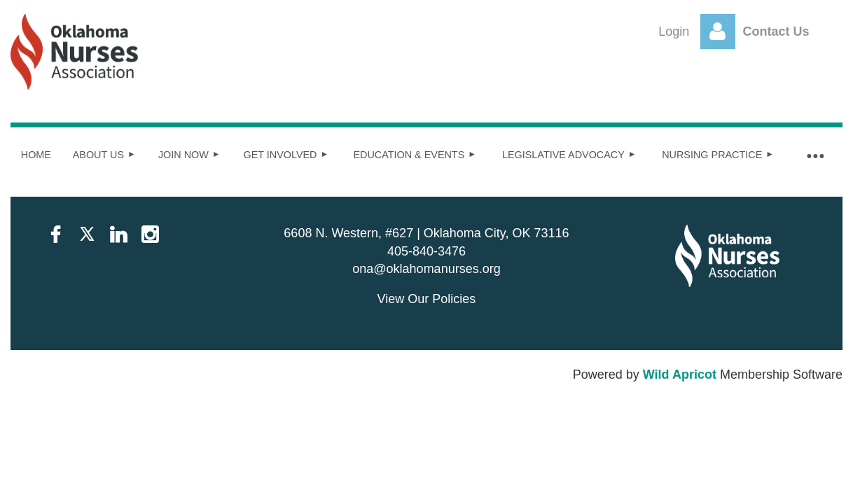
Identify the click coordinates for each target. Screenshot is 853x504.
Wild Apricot (680, 374)
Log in (718, 31)
